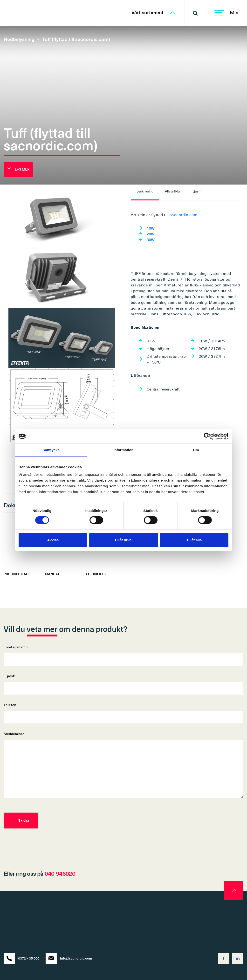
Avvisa (53, 540)
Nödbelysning (19, 39)
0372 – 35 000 (21, 958)
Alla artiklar (173, 191)
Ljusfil (197, 191)
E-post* (123, 682)
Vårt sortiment (153, 12)
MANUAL (52, 574)
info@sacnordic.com (69, 958)
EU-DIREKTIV (96, 574)
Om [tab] (196, 450)
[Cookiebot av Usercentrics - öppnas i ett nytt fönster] (207, 436)
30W (151, 239)
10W (151, 228)
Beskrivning (145, 191)
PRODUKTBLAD (16, 574)
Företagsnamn (123, 653)
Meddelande (123, 765)
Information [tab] (123, 450)
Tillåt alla (194, 540)
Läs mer (18, 169)
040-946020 (60, 873)
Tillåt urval (124, 540)
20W (151, 234)
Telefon (123, 711)
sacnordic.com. (184, 214)
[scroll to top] (234, 891)
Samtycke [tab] (51, 450)
